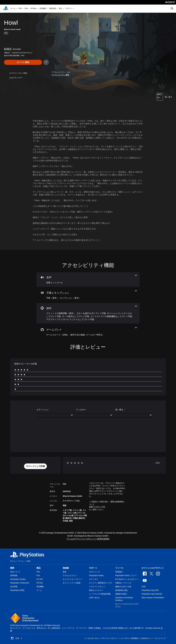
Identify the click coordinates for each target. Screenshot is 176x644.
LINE (144, 587)
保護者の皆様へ (122, 594)
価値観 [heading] (66, 568)
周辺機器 (43, 9)
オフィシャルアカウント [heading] (153, 568)
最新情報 (53, 9)
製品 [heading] (39, 568)
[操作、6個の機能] (88, 313)
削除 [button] (158, 463)
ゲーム (13, 9)
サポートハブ (94, 572)
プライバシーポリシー (110, 638)
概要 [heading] (12, 568)
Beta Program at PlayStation (153, 598)
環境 (65, 572)
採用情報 (14, 575)
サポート (69, 9)
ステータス (94, 579)
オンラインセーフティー (73, 579)
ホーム (13, 561)
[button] (60, 75)
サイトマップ (160, 638)
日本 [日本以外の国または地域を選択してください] (17, 638)
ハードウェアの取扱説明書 (100, 594)
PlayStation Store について (126, 575)
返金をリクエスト (96, 590)
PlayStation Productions (20, 583)
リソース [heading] (119, 568)
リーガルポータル (91, 638)
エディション (43, 410)
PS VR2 (40, 579)
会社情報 (14, 587)
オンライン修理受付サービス (101, 583)
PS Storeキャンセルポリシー (127, 579)
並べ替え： (120, 410)
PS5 (20, 9)
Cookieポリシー (147, 638)
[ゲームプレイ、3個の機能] (88, 332)
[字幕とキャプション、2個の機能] (88, 295)
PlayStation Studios (18, 579)
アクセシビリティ (70, 575)
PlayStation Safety (96, 575)
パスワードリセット (97, 587)
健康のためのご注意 (97, 507)
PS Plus (34, 9)
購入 (61, 9)
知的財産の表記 (122, 590)
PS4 (26, 9)
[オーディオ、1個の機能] (88, 280)
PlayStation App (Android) (152, 594)
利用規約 (119, 572)
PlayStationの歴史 (17, 590)
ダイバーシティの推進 (72, 583)
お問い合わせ (94, 598)
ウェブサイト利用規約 (129, 638)
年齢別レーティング (123, 583)
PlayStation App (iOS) (150, 590)
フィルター (81, 410)
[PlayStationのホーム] (6, 9)
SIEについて (15, 572)
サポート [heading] (93, 568)
